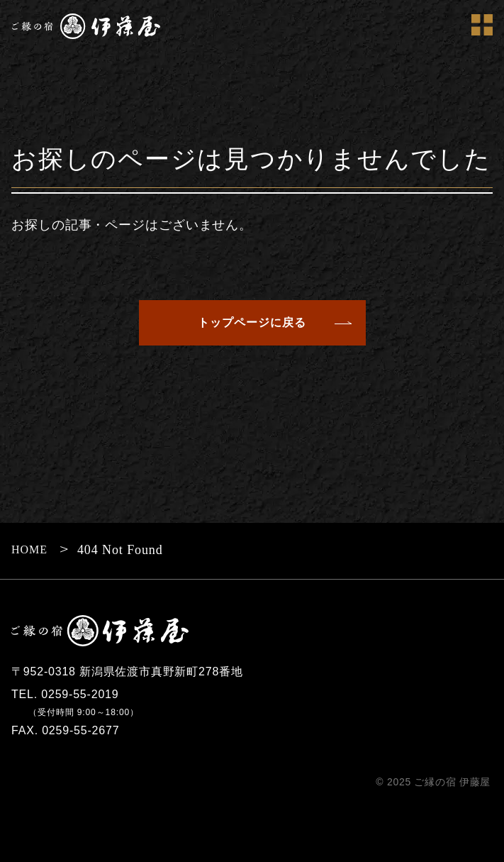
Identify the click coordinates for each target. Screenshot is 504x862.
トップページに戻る (252, 322)
